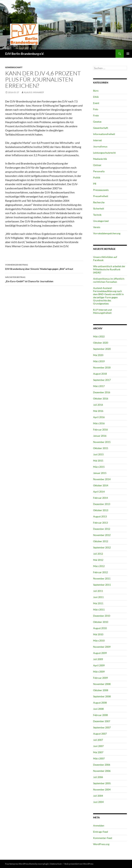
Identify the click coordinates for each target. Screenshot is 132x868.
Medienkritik (100, 159)
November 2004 (102, 789)
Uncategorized (101, 221)
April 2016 (99, 417)
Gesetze (97, 122)
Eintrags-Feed (101, 832)
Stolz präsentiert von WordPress (79, 864)
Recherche (99, 202)
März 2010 (99, 641)
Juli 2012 (98, 554)
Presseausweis (101, 190)
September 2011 (102, 585)
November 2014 (102, 479)
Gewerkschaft (14, 67)
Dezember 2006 (102, 765)
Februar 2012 (100, 572)
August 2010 (100, 628)
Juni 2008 (98, 709)
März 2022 (99, 336)
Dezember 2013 (102, 504)
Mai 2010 (98, 634)
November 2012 (102, 535)
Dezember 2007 (102, 721)
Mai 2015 (98, 461)
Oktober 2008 (101, 690)
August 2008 (100, 703)
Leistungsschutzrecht (104, 153)
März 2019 (99, 361)
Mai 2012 (98, 560)
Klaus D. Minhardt (34, 92)
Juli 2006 (98, 777)
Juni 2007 (98, 746)
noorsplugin (43, 864)
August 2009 (100, 653)
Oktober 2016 (101, 398)
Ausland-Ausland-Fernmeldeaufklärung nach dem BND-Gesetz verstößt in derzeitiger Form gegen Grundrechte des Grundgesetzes (108, 296)
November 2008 (102, 684)
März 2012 (99, 566)
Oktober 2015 (101, 448)
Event (96, 103)
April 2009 (99, 665)
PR (95, 184)
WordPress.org (101, 844)
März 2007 (99, 758)
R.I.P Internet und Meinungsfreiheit (102, 311)
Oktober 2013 (101, 510)
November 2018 (102, 367)
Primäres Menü (128, 54)
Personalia (99, 171)
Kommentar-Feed (103, 838)
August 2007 (100, 734)
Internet (97, 140)
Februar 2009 (100, 678)
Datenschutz (56, 864)
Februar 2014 (100, 498)
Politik (97, 177)
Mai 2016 (98, 411)
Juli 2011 (98, 591)
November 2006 (102, 771)
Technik (97, 215)
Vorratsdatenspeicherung (107, 233)
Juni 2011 (98, 597)
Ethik (96, 97)
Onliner (97, 165)
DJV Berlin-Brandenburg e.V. (25, 54)
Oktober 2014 (101, 485)
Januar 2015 (100, 473)
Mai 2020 (98, 355)
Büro (96, 91)
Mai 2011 (98, 603)
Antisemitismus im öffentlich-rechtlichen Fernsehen (109, 280)
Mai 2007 (98, 752)
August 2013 (100, 516)
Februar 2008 (100, 715)
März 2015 (99, 467)
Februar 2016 (100, 430)
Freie (96, 115)
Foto (96, 109)
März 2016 (99, 423)
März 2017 (99, 386)
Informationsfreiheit (104, 134)
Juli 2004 (98, 796)
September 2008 (102, 696)
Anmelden (99, 826)
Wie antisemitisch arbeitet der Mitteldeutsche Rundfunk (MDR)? (109, 269)
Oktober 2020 (101, 343)
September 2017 (102, 380)
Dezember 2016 (102, 392)
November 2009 (102, 647)
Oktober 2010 (101, 622)
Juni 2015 (98, 454)
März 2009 (99, 672)
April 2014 (99, 492)
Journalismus (100, 146)
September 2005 (102, 783)
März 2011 (99, 609)
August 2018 (100, 374)
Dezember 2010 (102, 616)
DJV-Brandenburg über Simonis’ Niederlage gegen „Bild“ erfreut (44, 267)
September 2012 (102, 547)
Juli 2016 (98, 405)
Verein (97, 227)
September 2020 (102, 349)
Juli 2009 (98, 659)
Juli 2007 (98, 740)
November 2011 (102, 578)
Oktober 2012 (101, 541)
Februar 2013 (100, 523)
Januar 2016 (100, 436)
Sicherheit (99, 209)
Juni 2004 (98, 802)
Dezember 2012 (102, 529)
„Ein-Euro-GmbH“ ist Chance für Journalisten (44, 279)
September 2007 (102, 727)
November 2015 (102, 442)
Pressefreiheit (101, 196)
